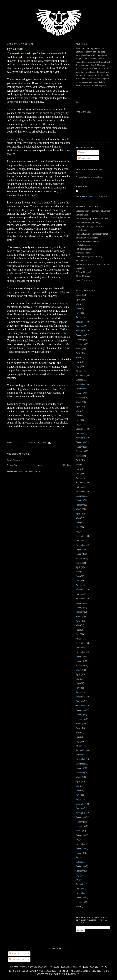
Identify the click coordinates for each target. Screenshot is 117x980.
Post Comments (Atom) (30, 471)
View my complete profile (92, 197)
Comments (84, 158)
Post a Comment (14, 460)
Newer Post (12, 465)
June (78, 308)
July (78, 313)
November (80, 331)
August (79, 317)
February (80, 344)
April (78, 299)
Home (39, 465)
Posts (81, 152)
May (78, 304)
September (81, 322)
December (80, 335)
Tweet (78, 102)
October (79, 326)
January (79, 340)
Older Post (66, 465)
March (79, 295)
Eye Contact (15, 49)
